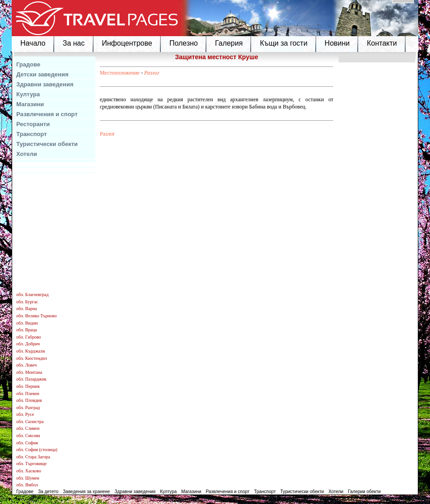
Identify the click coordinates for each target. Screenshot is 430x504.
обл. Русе (25, 414)
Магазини (30, 104)
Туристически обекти (47, 144)
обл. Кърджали (30, 351)
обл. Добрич (28, 344)
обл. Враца (27, 330)
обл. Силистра (30, 422)
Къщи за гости (283, 43)
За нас (74, 43)
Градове (28, 64)
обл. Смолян (28, 436)
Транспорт (32, 134)
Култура (28, 94)
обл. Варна (27, 309)
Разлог (152, 73)
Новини (337, 43)
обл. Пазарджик (31, 379)
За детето (48, 492)
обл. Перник (28, 386)
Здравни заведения (45, 84)
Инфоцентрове (127, 43)
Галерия (229, 43)
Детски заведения (42, 74)
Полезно (184, 43)
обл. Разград (28, 407)
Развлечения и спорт (47, 114)
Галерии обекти (364, 492)
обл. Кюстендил (32, 358)
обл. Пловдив (29, 400)
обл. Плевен (28, 393)
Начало (33, 43)
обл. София (27, 443)
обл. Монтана (29, 372)
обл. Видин (27, 323)
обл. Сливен (28, 428)
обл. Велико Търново (36, 316)
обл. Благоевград (33, 294)
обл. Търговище (31, 464)
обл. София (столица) (37, 450)
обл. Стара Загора (33, 457)
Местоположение (120, 73)
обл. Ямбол (27, 485)
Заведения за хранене (86, 492)
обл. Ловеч (26, 365)
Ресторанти (33, 124)
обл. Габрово (29, 337)
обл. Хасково (29, 471)
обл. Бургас (27, 302)
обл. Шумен (28, 478)
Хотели (27, 154)
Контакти (382, 43)
